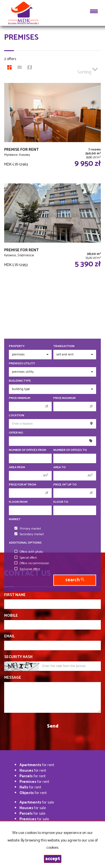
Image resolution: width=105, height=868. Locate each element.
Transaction (64, 346)
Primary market (28, 529)
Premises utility (22, 364)
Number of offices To (70, 450)
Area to (60, 468)
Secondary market (29, 534)
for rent (37, 765)
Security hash (18, 657)
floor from (18, 502)
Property (17, 346)
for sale (37, 803)
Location (17, 416)
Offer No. (16, 433)
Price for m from (22, 485)
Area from (17, 468)
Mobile (11, 616)
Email (9, 637)
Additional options (25, 543)
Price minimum (20, 398)
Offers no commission (32, 563)
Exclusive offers (27, 569)
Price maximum (64, 398)
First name (15, 595)
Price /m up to (65, 485)
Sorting (87, 70)
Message (13, 678)
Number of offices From (27, 450)
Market (15, 519)
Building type (20, 381)
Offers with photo (29, 552)
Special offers (26, 558)
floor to (61, 502)
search (75, 580)
